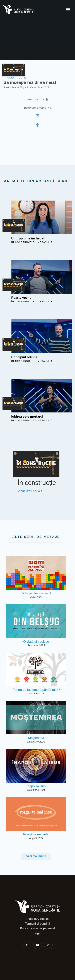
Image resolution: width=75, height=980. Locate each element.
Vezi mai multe (36, 856)
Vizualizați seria (30, 491)
